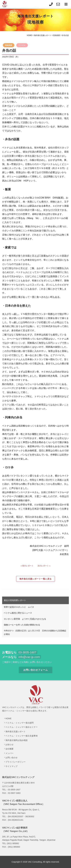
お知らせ (9, 745)
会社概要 (9, 749)
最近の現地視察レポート (15, 600)
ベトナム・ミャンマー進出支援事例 (22, 736)
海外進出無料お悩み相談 (16, 740)
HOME (8, 718)
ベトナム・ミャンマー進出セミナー (22, 727)
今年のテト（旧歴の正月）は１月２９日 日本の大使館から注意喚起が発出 (35, 632)
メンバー (9, 753)
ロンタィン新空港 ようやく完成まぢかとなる (25, 619)
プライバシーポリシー (15, 762)
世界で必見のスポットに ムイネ (19, 607)
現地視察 (9, 45)
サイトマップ (11, 766)
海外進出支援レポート (15, 731)
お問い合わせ (11, 758)
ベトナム (22, 45)
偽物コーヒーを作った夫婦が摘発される (22, 625)
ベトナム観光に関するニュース (18, 613)
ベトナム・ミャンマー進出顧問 (20, 723)
